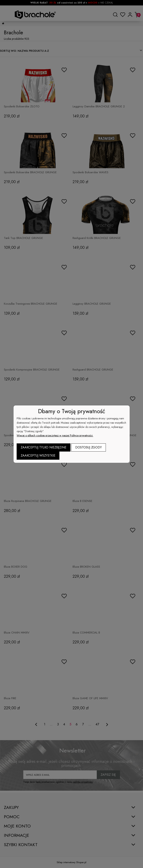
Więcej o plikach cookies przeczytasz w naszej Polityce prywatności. (55, 435)
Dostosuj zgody (89, 447)
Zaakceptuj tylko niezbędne (44, 447)
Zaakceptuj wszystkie (38, 456)
